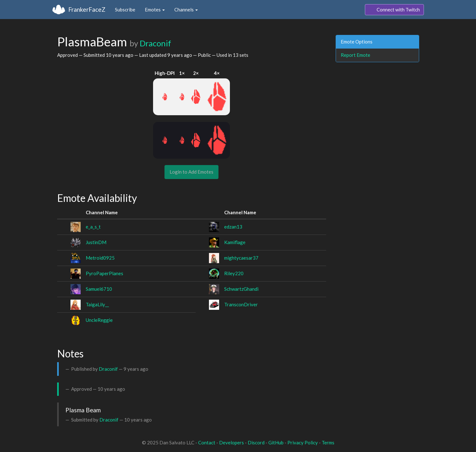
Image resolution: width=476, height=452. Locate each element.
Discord (256, 442)
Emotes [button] (155, 10)
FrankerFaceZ (87, 9)
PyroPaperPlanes (104, 273)
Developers (231, 442)
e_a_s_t (93, 227)
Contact (207, 442)
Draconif (155, 43)
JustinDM (96, 242)
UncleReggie (99, 320)
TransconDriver (241, 304)
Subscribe (125, 10)
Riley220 (234, 273)
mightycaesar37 (241, 258)
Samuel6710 (99, 289)
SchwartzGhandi (241, 289)
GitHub (276, 442)
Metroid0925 (100, 258)
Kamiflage (235, 242)
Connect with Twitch (394, 10)
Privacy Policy (303, 442)
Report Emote (355, 55)
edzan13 (233, 227)
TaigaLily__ (97, 304)
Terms (328, 442)
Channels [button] (186, 10)
